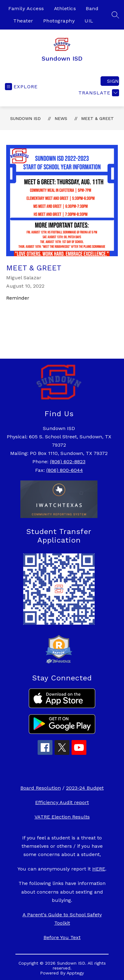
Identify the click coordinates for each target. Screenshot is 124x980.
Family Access (26, 8)
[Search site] (115, 15)
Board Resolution (41, 788)
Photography (59, 21)
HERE (99, 869)
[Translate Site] (98, 93)
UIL (89, 21)
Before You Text (62, 937)
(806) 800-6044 (65, 470)
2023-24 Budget (85, 788)
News (61, 118)
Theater (23, 21)
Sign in (113, 81)
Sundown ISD (25, 118)
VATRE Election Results (62, 817)
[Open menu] (21, 87)
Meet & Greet (97, 118)
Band (92, 8)
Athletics (65, 8)
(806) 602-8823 (68, 462)
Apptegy (75, 973)
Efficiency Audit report (62, 802)
